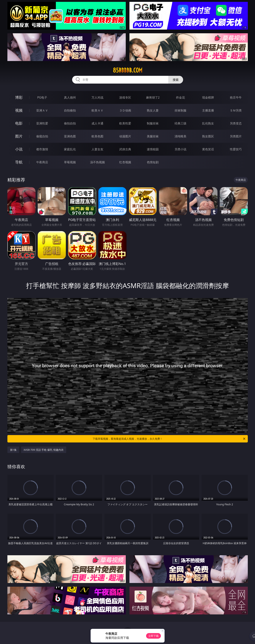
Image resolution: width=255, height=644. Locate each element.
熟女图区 (208, 136)
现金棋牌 (208, 97)
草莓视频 (70, 162)
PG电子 (42, 97)
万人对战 (97, 97)
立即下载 (153, 636)
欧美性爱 (125, 123)
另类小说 (180, 149)
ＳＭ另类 (236, 110)
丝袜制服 (180, 110)
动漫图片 (125, 136)
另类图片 (236, 136)
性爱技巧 (236, 149)
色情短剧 (153, 162)
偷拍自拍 (70, 123)
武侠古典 (125, 149)
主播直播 (208, 110)
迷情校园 (153, 149)
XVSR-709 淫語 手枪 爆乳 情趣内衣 (44, 450)
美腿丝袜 (153, 136)
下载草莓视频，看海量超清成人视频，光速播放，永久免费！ (169, 439)
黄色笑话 (208, 149)
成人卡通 (97, 123)
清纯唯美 (180, 136)
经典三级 (180, 123)
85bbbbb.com (128, 70)
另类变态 (236, 123)
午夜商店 (42, 162)
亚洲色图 (70, 136)
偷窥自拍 (42, 136)
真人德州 (70, 97)
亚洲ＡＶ (42, 110)
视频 (19, 110)
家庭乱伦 (70, 149)
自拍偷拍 (70, 110)
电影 (19, 123)
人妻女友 (97, 149)
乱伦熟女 (208, 123)
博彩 (19, 97)
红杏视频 (125, 162)
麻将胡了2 (153, 97)
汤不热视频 (97, 162)
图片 (19, 136)
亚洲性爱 (42, 123)
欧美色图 (97, 136)
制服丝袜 (153, 123)
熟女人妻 (153, 110)
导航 (19, 162)
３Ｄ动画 (125, 110)
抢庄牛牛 (236, 97)
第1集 (13, 450)
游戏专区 (125, 97)
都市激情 (42, 149)
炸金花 (180, 97)
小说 (19, 149)
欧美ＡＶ (97, 110)
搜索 (176, 80)
